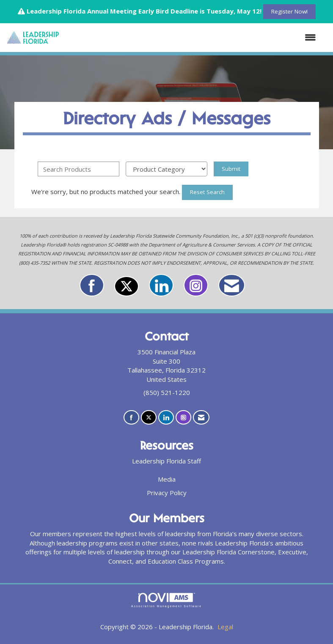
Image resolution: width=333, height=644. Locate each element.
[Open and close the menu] (192, 37)
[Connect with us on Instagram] (196, 285)
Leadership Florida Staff (166, 461)
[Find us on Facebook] (92, 285)
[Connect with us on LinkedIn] (161, 285)
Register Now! (289, 11)
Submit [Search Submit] (231, 169)
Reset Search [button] (207, 192)
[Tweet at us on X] (127, 286)
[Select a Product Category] (166, 169)
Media (167, 479)
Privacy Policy (167, 493)
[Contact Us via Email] (232, 285)
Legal (225, 627)
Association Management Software (166, 600)
